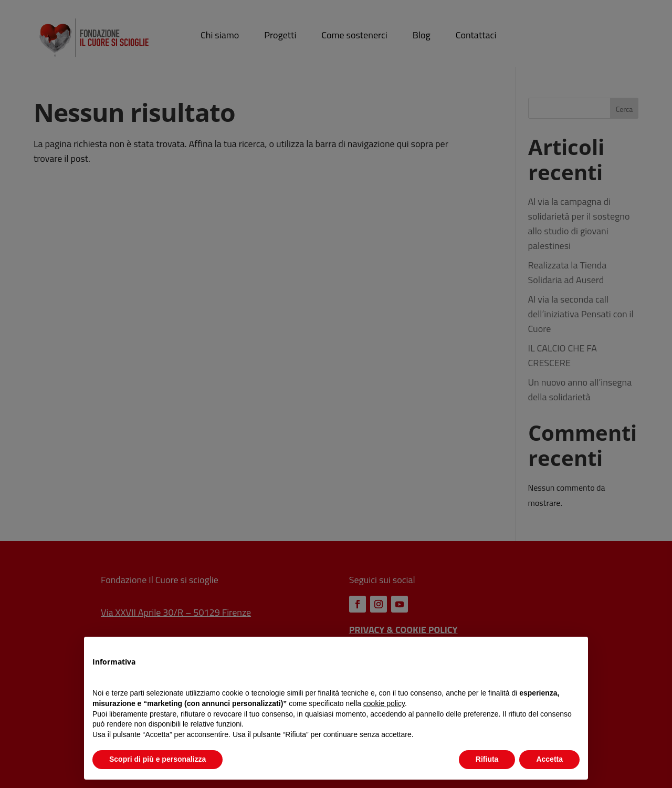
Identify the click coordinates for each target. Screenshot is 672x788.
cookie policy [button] (384, 703)
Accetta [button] (549, 759)
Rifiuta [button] (487, 759)
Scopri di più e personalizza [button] (157, 759)
